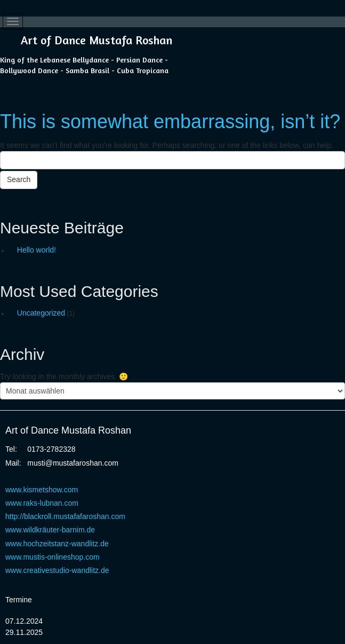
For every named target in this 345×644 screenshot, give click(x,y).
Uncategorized (41, 313)
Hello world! (37, 250)
